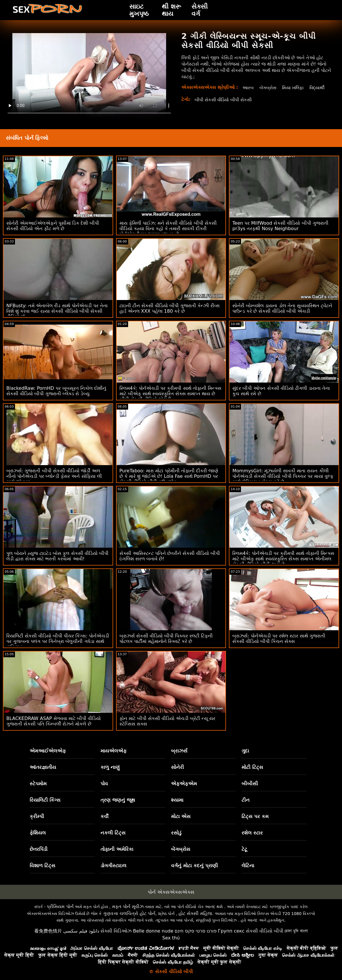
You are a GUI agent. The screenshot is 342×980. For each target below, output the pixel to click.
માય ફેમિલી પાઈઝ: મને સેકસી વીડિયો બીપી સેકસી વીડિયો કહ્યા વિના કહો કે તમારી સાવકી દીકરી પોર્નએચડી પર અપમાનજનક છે (168, 229)
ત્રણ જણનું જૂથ (118, 800)
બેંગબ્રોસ (268, 88)
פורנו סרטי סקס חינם (195, 931)
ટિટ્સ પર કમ (255, 816)
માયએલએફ (114, 751)
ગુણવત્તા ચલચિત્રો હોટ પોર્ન (129, 913)
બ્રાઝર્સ (179, 751)
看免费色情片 (48, 931)
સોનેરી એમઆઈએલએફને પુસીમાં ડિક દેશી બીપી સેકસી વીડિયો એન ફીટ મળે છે (53, 226)
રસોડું (176, 833)
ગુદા (245, 751)
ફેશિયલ (38, 833)
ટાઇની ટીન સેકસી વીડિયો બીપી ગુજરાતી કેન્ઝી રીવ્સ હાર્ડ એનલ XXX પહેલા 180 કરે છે (170, 308)
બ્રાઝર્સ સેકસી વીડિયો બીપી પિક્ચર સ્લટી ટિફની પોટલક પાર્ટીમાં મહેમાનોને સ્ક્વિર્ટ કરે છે (166, 639)
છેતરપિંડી (39, 849)
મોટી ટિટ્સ (252, 767)
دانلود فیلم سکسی (81, 931)
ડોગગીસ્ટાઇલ (113, 866)
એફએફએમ (184, 784)
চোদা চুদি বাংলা (296, 931)
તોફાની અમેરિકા (117, 849)
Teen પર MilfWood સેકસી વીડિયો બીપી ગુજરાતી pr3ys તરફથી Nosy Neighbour (280, 226)
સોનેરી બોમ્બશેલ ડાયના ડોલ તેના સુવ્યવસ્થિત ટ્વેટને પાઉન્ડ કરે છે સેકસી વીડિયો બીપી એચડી (282, 308)
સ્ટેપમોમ (38, 784)
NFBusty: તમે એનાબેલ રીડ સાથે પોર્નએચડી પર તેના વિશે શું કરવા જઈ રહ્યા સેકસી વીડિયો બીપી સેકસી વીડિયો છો (57, 311)
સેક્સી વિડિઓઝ (116, 931)
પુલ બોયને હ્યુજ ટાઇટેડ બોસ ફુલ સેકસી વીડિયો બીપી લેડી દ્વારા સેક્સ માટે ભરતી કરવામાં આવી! (57, 556)
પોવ (104, 784)
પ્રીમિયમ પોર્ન (60, 907)
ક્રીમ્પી (37, 816)
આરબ (247, 88)
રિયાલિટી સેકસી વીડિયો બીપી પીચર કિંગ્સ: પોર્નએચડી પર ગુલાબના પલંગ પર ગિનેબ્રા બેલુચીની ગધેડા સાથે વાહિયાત (58, 641)
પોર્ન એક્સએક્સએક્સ (171, 892)
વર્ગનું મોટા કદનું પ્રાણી (194, 866)
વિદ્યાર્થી (249, 94)
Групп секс (231, 931)
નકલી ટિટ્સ (113, 833)
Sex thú (171, 938)
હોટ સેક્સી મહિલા (195, 913)
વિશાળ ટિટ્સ (42, 866)
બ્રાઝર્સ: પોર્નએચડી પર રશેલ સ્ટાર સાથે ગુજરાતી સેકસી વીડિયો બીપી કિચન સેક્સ (279, 639)
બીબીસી (250, 784)
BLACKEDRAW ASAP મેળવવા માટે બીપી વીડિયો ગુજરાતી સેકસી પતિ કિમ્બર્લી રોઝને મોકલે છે (54, 721)
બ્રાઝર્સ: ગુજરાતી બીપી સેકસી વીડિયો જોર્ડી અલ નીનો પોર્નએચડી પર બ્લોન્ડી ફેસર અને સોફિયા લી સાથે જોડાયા (54, 476)
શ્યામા (177, 800)
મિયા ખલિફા (294, 88)
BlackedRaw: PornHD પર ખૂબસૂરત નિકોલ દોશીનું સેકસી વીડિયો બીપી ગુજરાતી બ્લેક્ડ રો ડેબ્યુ (56, 391)
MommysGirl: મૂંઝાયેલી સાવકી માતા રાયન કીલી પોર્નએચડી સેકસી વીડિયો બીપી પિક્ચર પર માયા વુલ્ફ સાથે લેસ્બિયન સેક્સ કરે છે (283, 476)
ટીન (246, 800)
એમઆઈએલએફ (48, 751)
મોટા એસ (181, 816)
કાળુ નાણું (110, 767)
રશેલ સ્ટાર (252, 833)
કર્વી (105, 816)
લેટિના (248, 866)
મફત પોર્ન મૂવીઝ (128, 907)
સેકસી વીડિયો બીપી (265, 931)
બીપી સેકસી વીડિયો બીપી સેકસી (226, 106)
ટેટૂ (244, 849)
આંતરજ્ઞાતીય (43, 767)
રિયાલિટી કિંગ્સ (45, 800)
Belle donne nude (153, 931)
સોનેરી (177, 767)
